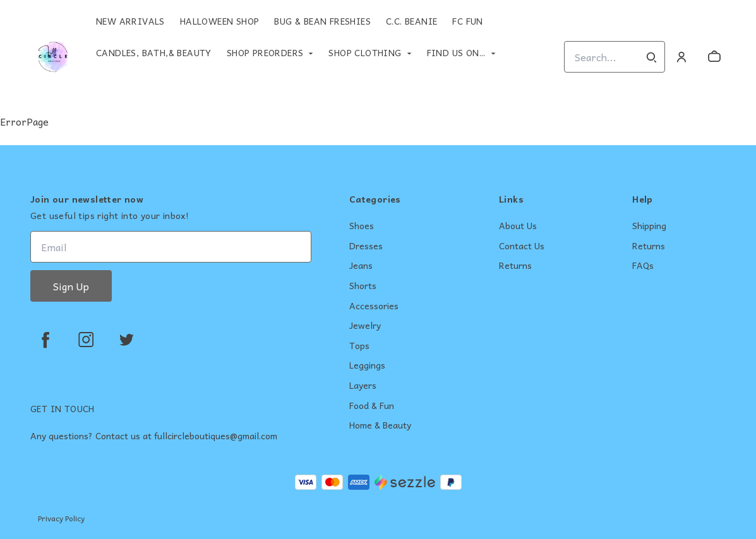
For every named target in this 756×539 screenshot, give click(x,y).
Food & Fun (372, 406)
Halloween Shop (220, 21)
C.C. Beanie (411, 21)
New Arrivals (130, 21)
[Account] (681, 57)
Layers (363, 386)
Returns (515, 266)
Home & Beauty (380, 425)
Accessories (374, 306)
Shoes (362, 226)
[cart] (714, 57)
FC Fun (467, 21)
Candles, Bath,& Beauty (154, 52)
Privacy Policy (61, 518)
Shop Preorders (265, 52)
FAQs (643, 266)
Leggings (367, 365)
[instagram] (86, 340)
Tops (359, 346)
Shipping (649, 226)
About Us (518, 226)
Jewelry (365, 326)
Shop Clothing (365, 52)
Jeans (361, 266)
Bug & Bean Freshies (322, 21)
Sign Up (71, 286)
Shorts (363, 286)
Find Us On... (456, 52)
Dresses (366, 246)
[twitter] (126, 340)
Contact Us (522, 246)
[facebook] (45, 340)
